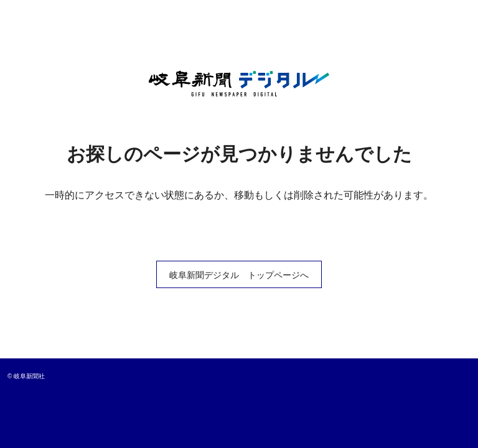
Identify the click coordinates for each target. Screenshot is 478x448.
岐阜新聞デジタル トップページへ (239, 275)
